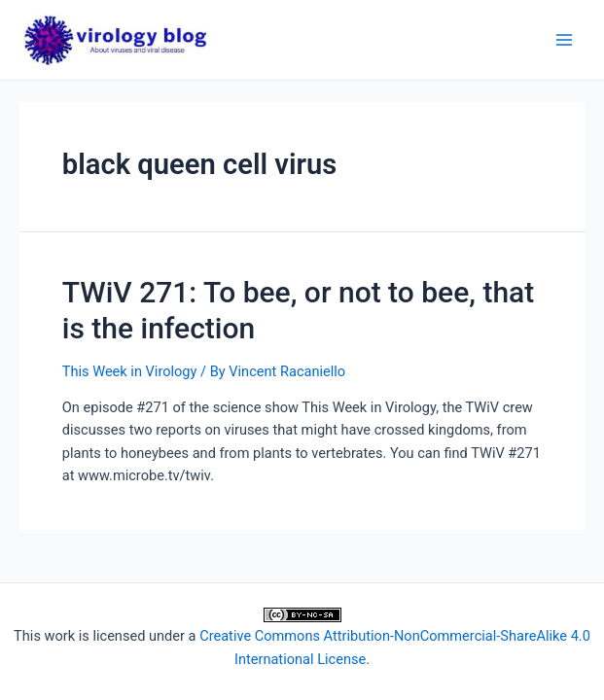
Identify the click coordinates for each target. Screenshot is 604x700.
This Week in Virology (130, 371)
